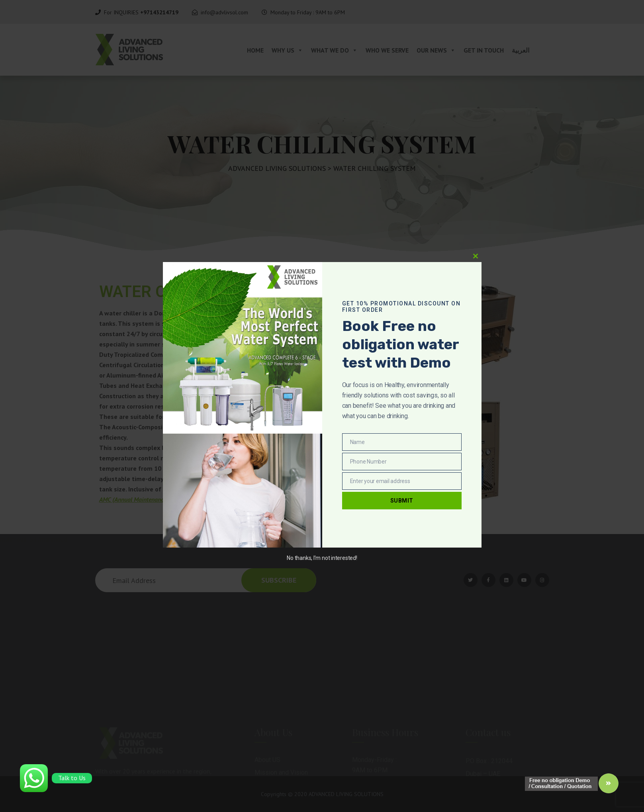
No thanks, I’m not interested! (322, 558)
